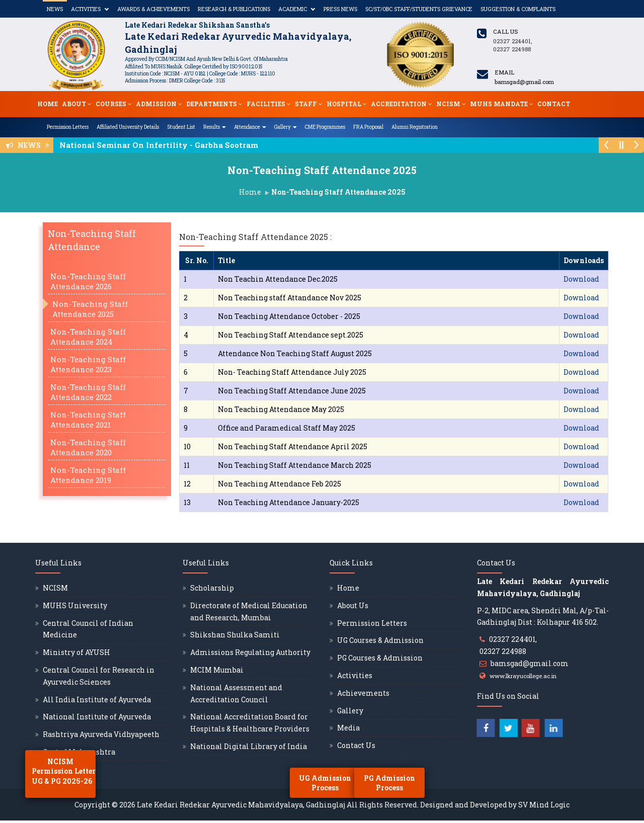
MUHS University (75, 605)
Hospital (347, 104)
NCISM (451, 104)
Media (348, 728)
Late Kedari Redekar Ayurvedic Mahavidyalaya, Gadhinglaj (241, 805)
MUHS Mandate (502, 104)
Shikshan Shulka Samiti (235, 635)
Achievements (363, 693)
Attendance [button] (250, 127)
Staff (309, 104)
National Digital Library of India (249, 746)
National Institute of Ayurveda (97, 717)
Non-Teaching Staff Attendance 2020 (88, 447)
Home (48, 104)
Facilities (269, 104)
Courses (114, 104)
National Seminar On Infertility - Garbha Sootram (162, 145)
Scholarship (212, 588)
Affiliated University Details (128, 127)
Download (581, 279)
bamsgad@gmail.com (530, 663)
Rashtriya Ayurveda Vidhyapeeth (101, 734)
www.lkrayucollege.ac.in (523, 676)
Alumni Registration (415, 127)
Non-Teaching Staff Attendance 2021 (88, 420)
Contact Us (356, 745)
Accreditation (401, 104)
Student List (181, 127)
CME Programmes (325, 127)
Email (504, 72)
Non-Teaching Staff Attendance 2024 (88, 337)
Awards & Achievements (153, 9)
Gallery (350, 711)
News (55, 9)
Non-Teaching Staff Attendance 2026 (88, 281)
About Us (353, 605)
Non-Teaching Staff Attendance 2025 (90, 309)
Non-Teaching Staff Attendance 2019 (88, 475)
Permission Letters (68, 127)
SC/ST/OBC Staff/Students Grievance (419, 9)
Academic (293, 9)
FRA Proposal (368, 127)
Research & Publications (234, 9)
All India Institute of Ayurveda (97, 699)
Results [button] (215, 127)
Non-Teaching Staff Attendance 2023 (88, 364)
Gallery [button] (286, 127)
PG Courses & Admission (380, 658)
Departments (214, 104)
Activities (86, 9)
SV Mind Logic (544, 805)
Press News (340, 9)
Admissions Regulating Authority (250, 652)
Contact (554, 104)
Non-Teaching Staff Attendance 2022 (88, 392)
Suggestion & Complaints (518, 9)
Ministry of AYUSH (76, 652)
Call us (505, 31)
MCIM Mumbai (217, 670)
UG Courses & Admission (380, 640)
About (77, 104)
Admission (159, 104)
